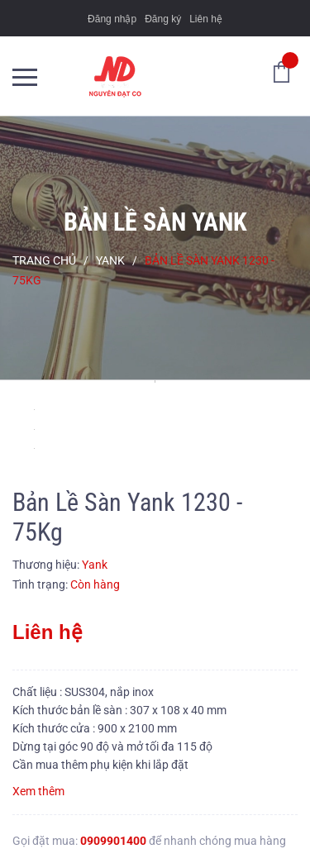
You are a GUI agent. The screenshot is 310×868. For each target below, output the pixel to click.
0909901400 (113, 841)
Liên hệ (206, 19)
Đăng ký (163, 19)
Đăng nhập (112, 19)
